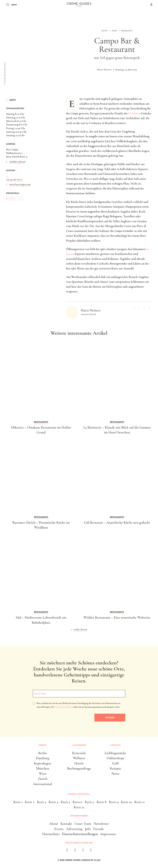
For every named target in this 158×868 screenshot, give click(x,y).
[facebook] (67, 851)
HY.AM (97, 860)
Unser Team (83, 824)
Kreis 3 (42, 802)
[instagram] (75, 851)
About (54, 824)
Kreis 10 (126, 802)
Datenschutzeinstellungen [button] (80, 834)
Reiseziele (79, 753)
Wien (43, 774)
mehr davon (81, 629)
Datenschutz (51, 834)
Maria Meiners (104, 70)
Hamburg (43, 758)
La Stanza (134, 113)
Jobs (88, 829)
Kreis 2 (30, 802)
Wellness (79, 758)
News (115, 774)
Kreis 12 (79, 807)
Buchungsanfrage (79, 768)
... (7, 176)
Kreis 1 (18, 802)
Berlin (43, 753)
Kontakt (66, 824)
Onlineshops (115, 758)
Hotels (79, 763)
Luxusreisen (79, 745)
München (43, 768)
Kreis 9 (114, 802)
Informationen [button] (79, 816)
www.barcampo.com (20, 184)
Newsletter (101, 824)
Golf (115, 763)
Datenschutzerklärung (64, 707)
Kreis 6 (77, 802)
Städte (43, 745)
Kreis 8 (102, 802)
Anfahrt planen (17, 162)
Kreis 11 (139, 802)
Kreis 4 (54, 802)
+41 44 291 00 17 (14, 179)
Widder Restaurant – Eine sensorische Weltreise (117, 617)
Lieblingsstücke (115, 753)
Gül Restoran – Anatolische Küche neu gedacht (117, 523)
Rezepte (115, 768)
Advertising (74, 829)
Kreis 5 (65, 802)
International (43, 784)
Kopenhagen (43, 763)
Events (59, 829)
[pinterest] (83, 851)
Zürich (43, 779)
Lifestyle (115, 745)
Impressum (108, 834)
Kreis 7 (89, 802)
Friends (98, 829)
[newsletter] (91, 851)
